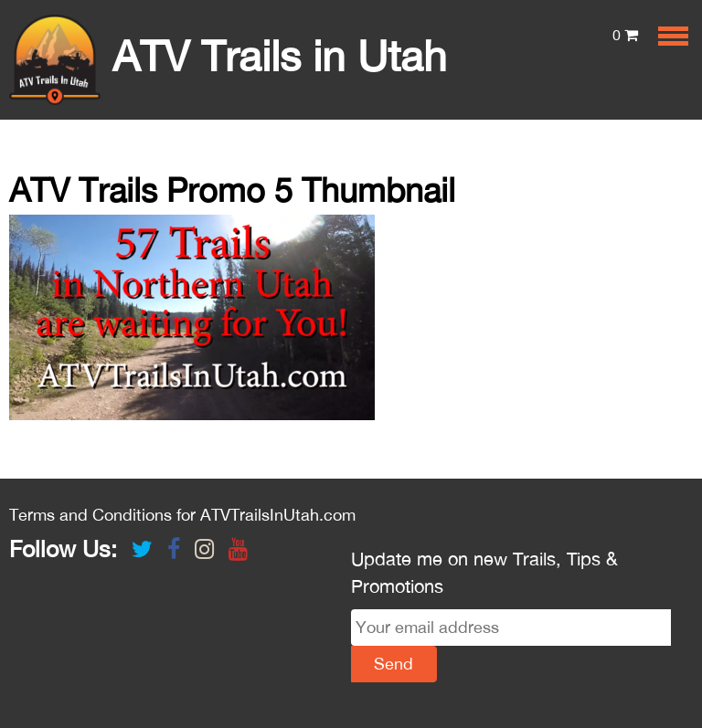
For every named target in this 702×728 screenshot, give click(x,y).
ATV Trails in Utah (228, 56)
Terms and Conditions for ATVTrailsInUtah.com (182, 515)
